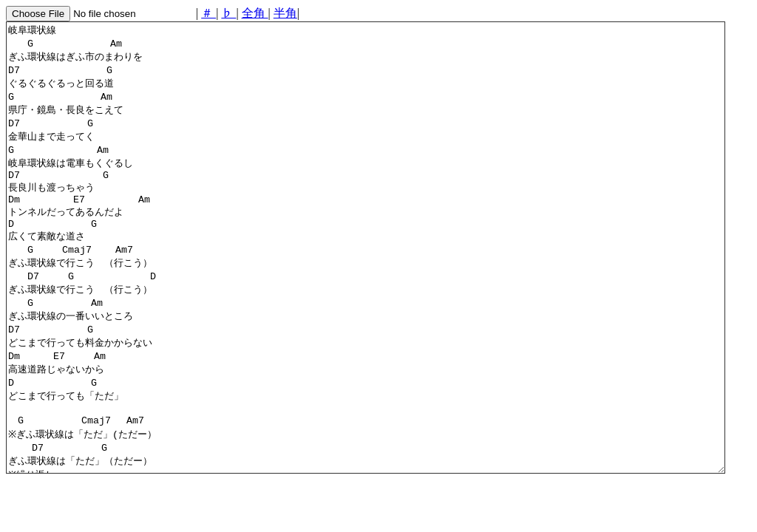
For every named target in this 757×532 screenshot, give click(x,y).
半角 (285, 13)
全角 (255, 13)
